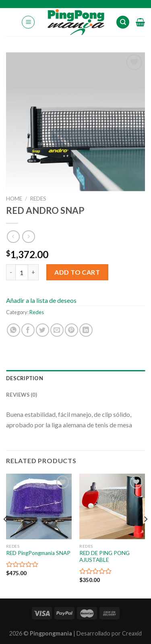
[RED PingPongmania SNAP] (39, 506)
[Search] (123, 22)
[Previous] (6, 535)
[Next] (145, 535)
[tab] (75, 378)
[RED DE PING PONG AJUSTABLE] (112, 506)
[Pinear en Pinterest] (71, 330)
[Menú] (28, 22)
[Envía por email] (57, 330)
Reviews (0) (22, 395)
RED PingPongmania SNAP (38, 553)
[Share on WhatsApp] (13, 330)
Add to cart (77, 272)
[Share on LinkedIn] (86, 330)
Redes (38, 199)
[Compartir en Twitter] (42, 330)
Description (25, 378)
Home (14, 199)
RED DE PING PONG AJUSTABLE (104, 557)
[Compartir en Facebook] (28, 330)
